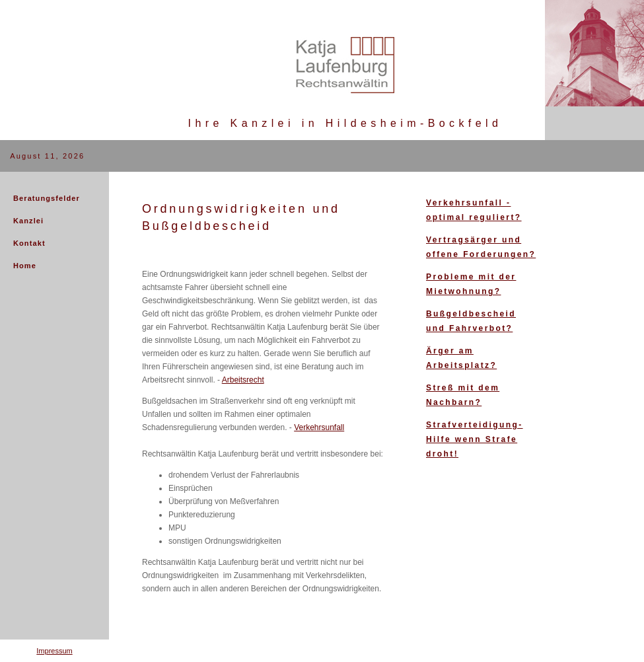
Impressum (54, 651)
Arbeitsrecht (243, 380)
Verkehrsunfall (319, 427)
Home (25, 266)
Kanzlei (28, 221)
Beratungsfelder (47, 198)
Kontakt (29, 243)
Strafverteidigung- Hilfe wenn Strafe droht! (475, 439)
